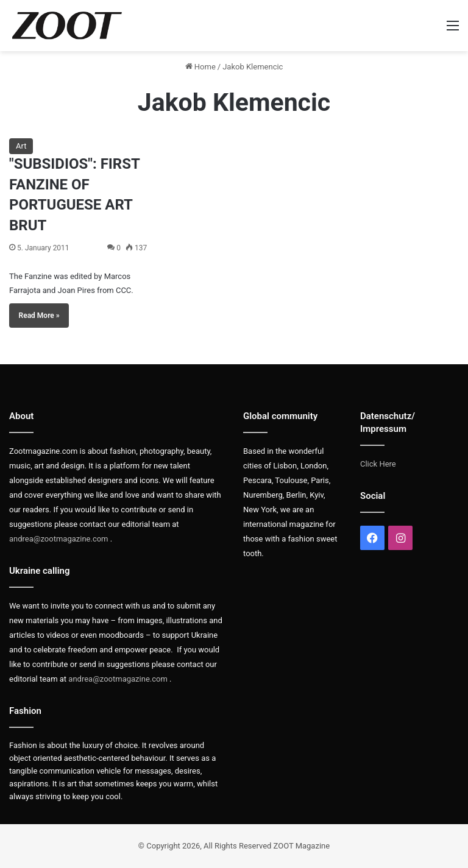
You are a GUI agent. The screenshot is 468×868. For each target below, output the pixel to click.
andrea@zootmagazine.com (59, 539)
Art (21, 146)
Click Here (378, 464)
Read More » (39, 316)
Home (200, 67)
